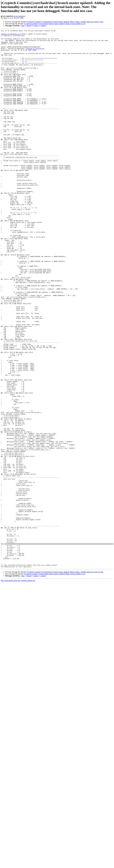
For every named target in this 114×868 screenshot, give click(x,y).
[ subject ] (36, 26)
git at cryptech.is (19, 16)
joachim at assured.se (35, 52)
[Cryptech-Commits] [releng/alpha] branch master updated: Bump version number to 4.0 (55, 24)
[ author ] (43, 26)
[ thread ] (29, 26)
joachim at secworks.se (10, 35)
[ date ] (23, 26)
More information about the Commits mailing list (18, 688)
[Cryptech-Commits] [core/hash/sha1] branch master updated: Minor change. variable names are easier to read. (65, 22)
